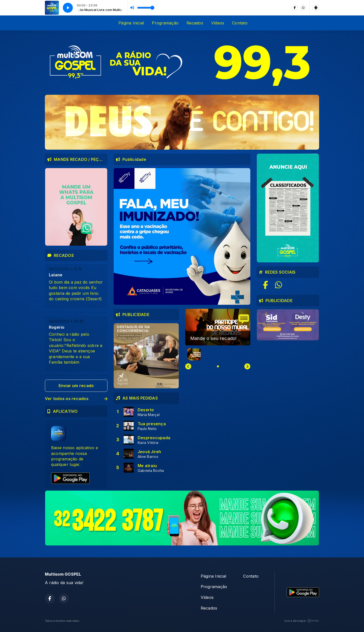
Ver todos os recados (76, 399)
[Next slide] (247, 366)
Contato (240, 23)
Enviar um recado (76, 386)
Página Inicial (131, 23)
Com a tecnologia (302, 621)
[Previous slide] (188, 366)
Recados (195, 23)
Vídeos (218, 23)
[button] (194, 354)
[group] (218, 327)
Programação (165, 23)
